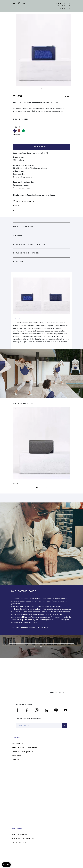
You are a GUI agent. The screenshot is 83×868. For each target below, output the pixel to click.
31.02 (16, 483)
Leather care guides (22, 752)
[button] (42, 88)
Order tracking (19, 842)
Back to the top (59, 692)
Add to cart (42, 147)
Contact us (17, 744)
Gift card (17, 756)
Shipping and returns (23, 838)
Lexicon (16, 760)
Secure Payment (20, 835)
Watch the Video (41, 647)
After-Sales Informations (25, 748)
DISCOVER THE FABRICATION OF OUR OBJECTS (30, 628)
